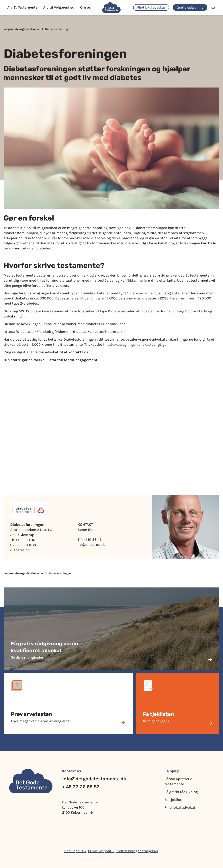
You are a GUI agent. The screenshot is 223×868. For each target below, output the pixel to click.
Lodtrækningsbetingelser (137, 851)
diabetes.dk (20, 550)
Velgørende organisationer (21, 29)
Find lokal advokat (180, 808)
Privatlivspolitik (101, 851)
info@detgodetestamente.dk (94, 779)
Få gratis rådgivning (181, 792)
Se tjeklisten (175, 800)
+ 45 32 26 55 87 (81, 787)
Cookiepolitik (75, 851)
